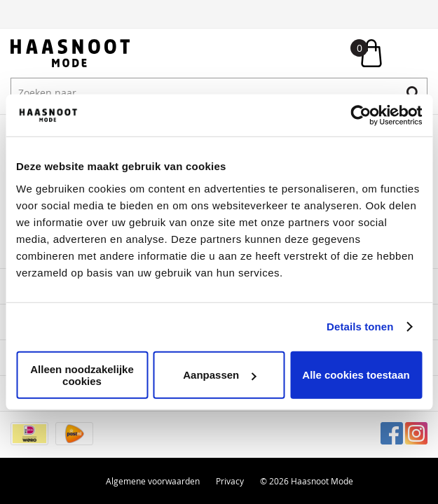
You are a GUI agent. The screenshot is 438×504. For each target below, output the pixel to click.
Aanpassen (219, 375)
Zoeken (413, 92)
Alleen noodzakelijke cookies (82, 374)
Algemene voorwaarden (153, 481)
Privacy (230, 481)
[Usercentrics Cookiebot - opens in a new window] (361, 115)
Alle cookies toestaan (356, 375)
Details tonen (360, 327)
